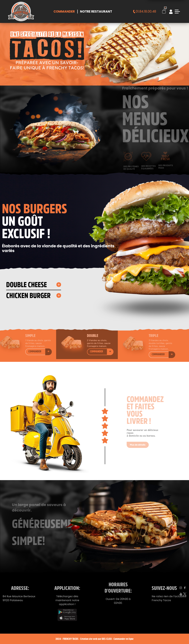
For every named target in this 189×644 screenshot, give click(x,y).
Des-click (107, 639)
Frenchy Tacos (71, 639)
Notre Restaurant (96, 11)
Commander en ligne (124, 639)
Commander (64, 11)
